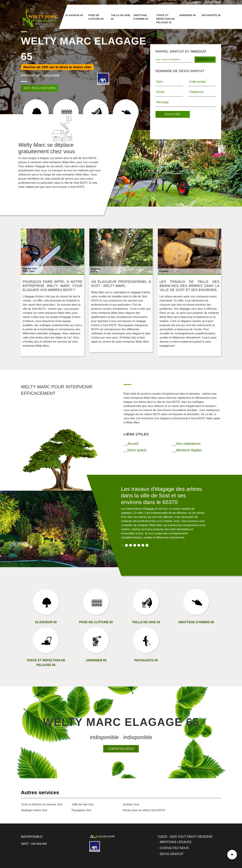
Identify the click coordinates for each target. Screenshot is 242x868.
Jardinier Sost (131, 804)
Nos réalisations (40, 88)
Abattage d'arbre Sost (34, 810)
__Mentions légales (187, 450)
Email (160, 92)
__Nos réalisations (186, 444)
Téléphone (196, 92)
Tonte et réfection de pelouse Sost (42, 804)
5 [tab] (139, 545)
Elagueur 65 (74, 15)
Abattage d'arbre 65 (141, 17)
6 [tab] (143, 545)
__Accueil (131, 444)
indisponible (190, 2)
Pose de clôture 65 (96, 17)
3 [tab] (131, 545)
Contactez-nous (121, 749)
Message (163, 102)
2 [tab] (126, 545)
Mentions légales (176, 842)
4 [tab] (135, 545)
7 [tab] (147, 545)
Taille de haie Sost (83, 804)
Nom (160, 82)
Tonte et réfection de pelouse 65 (165, 19)
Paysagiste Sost (82, 810)
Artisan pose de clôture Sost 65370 (144, 810)
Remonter (232, 855)
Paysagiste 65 (211, 15)
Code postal (197, 82)
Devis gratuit (172, 854)
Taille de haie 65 (121, 17)
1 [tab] (122, 545)
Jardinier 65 (187, 15)
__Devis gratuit (135, 450)
